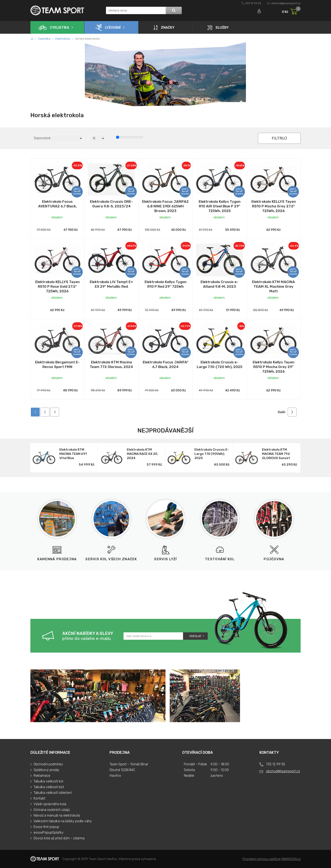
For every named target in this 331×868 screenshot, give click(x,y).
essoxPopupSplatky (49, 832)
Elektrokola (63, 39)
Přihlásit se (256, 12)
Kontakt (39, 798)
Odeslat (195, 636)
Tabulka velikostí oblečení (53, 793)
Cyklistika (54, 28)
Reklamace (42, 776)
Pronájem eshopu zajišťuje (262, 859)
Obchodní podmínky (48, 764)
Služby (218, 28)
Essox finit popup (46, 827)
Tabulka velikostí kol (48, 781)
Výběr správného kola (50, 804)
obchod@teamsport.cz (286, 3)
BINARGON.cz (291, 859)
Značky (164, 27)
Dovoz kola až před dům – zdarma (59, 838)
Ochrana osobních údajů (52, 810)
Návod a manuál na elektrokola (57, 815)
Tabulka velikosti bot (49, 787)
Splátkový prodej (46, 770)
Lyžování (108, 27)
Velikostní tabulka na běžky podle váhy (63, 821)
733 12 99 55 (253, 3)
